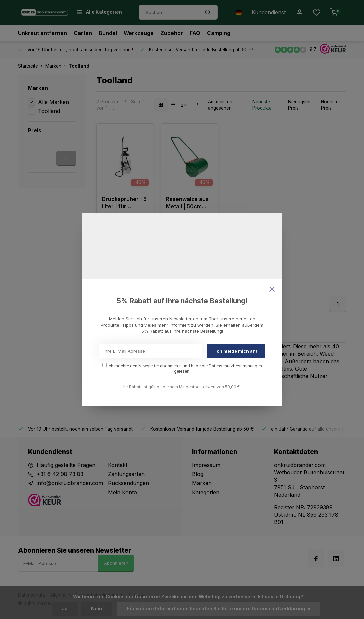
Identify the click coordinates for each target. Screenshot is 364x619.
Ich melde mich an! (236, 351)
